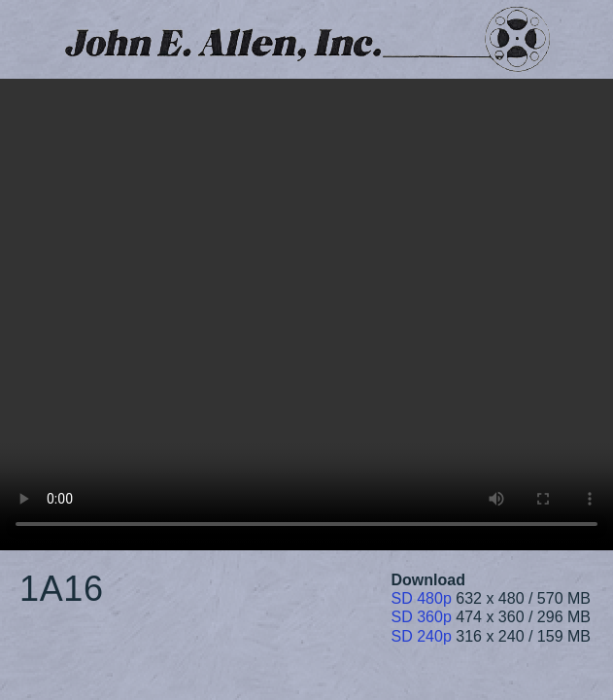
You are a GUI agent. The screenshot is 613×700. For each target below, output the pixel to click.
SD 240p (422, 636)
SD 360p (422, 617)
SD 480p (422, 598)
